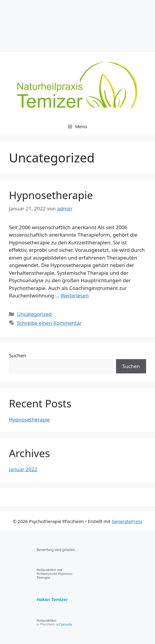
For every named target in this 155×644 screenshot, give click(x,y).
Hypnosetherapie (51, 195)
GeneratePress (127, 521)
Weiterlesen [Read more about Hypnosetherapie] (75, 295)
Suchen (18, 355)
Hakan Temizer (52, 599)
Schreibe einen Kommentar (49, 323)
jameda (67, 624)
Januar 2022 (23, 469)
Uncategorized (34, 314)
